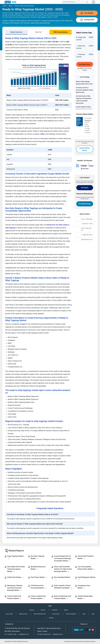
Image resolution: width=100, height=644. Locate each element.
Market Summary (16, 32)
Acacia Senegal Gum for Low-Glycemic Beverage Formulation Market (63, 558)
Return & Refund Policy (40, 614)
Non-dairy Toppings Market (37, 557)
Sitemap (51, 618)
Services (43, 610)
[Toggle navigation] (93, 2)
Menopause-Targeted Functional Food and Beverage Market (15, 588)
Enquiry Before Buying (85, 149)
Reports (66, 610)
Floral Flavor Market (39, 577)
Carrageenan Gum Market (84, 587)
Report (11, 6)
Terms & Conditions (71, 614)
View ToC (38, 32)
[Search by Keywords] (75, 2)
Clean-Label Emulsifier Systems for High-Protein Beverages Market (63, 569)
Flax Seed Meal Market (62, 578)
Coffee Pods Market (15, 577)
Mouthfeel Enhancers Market (38, 568)
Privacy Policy (56, 614)
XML (93, 614)
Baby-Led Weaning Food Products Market (63, 597)
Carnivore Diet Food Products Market (14, 597)
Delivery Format (23, 614)
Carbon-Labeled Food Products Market (38, 597)
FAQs (84, 614)
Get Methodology (85, 204)
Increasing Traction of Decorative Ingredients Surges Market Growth (85, 90)
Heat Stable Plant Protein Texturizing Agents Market (16, 569)
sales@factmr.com (24, 634)
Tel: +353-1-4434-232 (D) (44, 634)
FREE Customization (61, 32)
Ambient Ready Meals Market (85, 597)
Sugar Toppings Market (15, 557)
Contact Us (55, 610)
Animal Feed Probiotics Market (86, 557)
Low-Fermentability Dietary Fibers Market (86, 568)
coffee (42, 134)
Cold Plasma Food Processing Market (38, 587)
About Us (32, 610)
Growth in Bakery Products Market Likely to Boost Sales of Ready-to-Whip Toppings (84, 109)
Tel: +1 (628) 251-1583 (11, 634)
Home (5, 6)
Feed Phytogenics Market (86, 578)
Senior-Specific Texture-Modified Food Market (63, 587)
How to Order (9, 614)
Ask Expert (85, 188)
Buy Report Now (85, 64)
